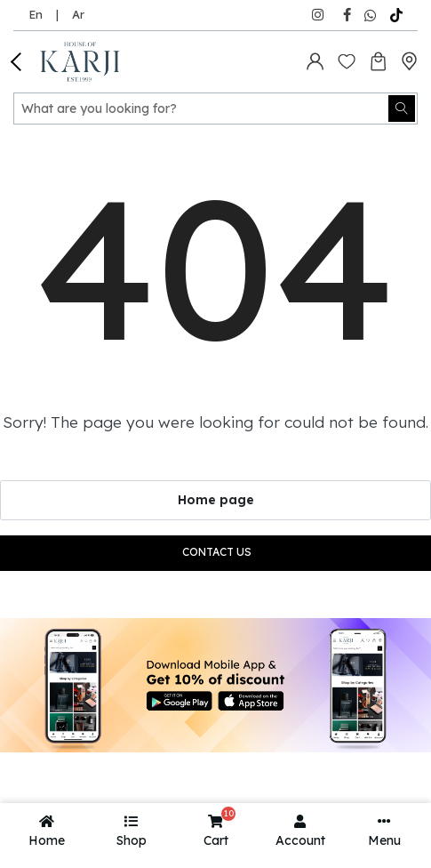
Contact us (217, 552)
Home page (216, 500)
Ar (78, 14)
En (36, 14)
